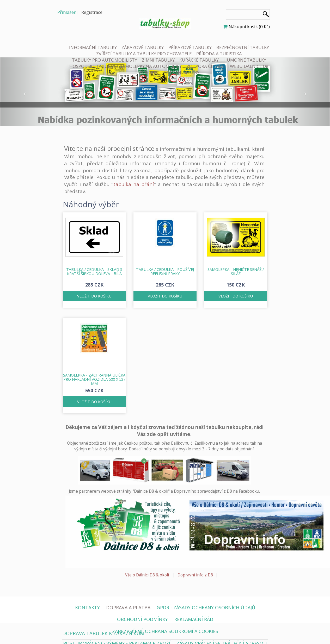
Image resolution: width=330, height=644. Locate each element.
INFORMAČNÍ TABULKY (93, 47)
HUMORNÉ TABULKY (245, 60)
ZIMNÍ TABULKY (158, 60)
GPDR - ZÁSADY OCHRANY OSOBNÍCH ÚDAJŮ (206, 607)
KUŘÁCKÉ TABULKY (199, 60)
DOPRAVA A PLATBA (128, 607)
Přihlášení (68, 12)
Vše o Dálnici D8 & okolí (147, 575)
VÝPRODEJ (149, 72)
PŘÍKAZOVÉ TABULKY (190, 47)
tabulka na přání (134, 184)
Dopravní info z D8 (195, 575)
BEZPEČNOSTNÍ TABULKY (243, 47)
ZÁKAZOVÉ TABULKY (143, 47)
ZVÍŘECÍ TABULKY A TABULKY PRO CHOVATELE (144, 54)
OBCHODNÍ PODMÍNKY (142, 619)
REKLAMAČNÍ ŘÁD (194, 619)
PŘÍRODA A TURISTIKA (219, 54)
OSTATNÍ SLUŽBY (181, 72)
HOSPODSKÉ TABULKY (92, 66)
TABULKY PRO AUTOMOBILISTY (105, 60)
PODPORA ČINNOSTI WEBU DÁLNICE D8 (227, 66)
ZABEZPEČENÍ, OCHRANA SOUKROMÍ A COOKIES (165, 631)
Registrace (92, 12)
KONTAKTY (87, 607)
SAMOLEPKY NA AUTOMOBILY (151, 66)
